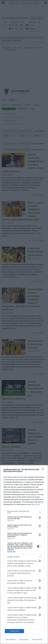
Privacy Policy (37, 640)
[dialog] (24, 555)
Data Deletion (11, 640)
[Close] (43, 470)
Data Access (24, 640)
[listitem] (24, 512)
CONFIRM (14, 631)
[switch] (39, 518)
